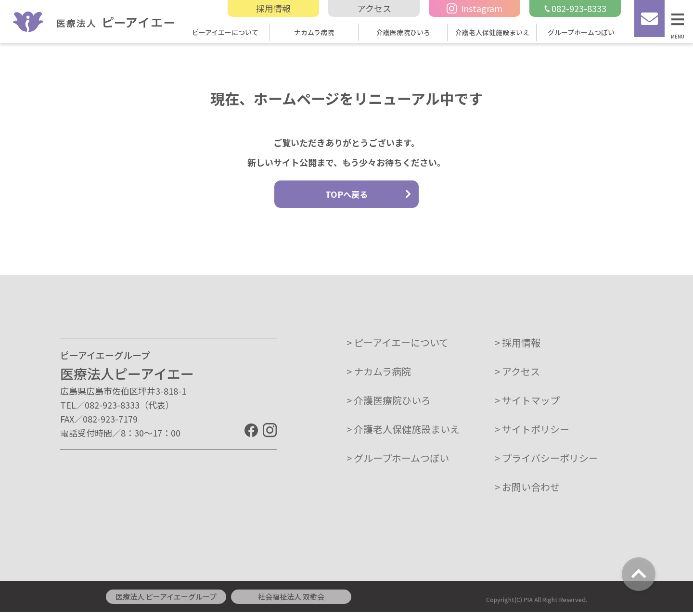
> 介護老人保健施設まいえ (403, 433)
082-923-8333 (575, 8)
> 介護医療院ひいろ (389, 404)
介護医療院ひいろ (403, 32)
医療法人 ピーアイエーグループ (166, 600)
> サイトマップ (527, 404)
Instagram (474, 8)
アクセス (374, 8)
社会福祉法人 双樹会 (291, 600)
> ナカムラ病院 (379, 375)
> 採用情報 (518, 346)
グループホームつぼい (581, 32)
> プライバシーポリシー (546, 462)
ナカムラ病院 (314, 32)
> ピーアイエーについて (398, 346)
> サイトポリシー (532, 433)
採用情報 (273, 8)
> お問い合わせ (527, 491)
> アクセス (517, 375)
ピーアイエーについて (225, 32)
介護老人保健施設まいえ (492, 32)
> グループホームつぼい (398, 462)
